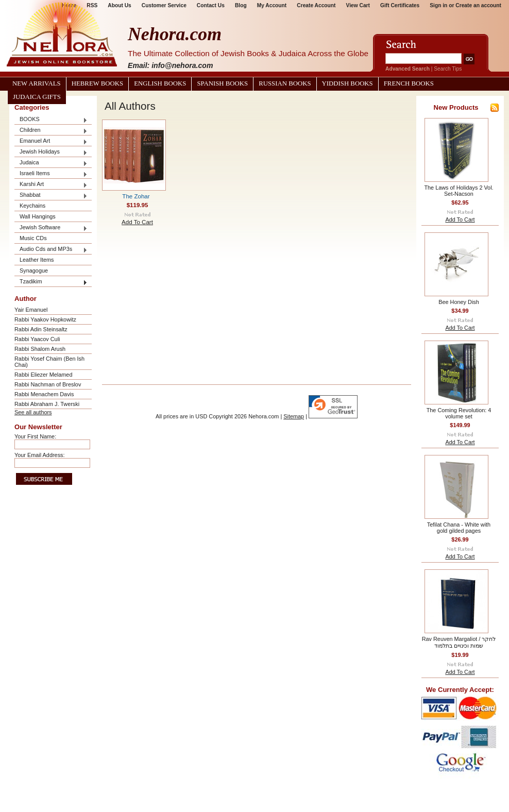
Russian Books (285, 83)
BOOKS (51, 120)
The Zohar (136, 196)
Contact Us (211, 5)
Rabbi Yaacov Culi (37, 339)
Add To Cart (137, 222)
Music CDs (33, 238)
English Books (160, 83)
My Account (272, 5)
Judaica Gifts (37, 97)
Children (51, 131)
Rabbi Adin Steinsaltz (41, 329)
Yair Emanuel (31, 310)
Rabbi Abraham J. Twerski (47, 404)
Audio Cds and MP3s (51, 250)
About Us (119, 5)
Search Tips (448, 69)
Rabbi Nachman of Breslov (48, 384)
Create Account (316, 5)
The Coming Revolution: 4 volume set (459, 413)
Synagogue (34, 270)
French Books (409, 83)
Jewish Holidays (51, 152)
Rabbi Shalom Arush (40, 349)
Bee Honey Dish (459, 302)
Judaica (51, 163)
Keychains (32, 206)
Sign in (438, 5)
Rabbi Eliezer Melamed (43, 375)
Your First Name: (35, 436)
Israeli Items (51, 174)
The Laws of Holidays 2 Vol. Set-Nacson (459, 191)
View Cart (358, 5)
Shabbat (51, 196)
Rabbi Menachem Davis (44, 394)
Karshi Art (51, 185)
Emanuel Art (51, 141)
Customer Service (164, 5)
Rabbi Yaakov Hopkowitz (45, 319)
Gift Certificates (400, 5)
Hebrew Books (97, 83)
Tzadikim (51, 282)
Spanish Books (222, 83)
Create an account (478, 5)
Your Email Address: (40, 455)
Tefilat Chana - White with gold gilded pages (459, 528)
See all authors (33, 412)
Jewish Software (51, 228)
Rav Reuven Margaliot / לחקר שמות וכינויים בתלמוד (459, 642)
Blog (241, 5)
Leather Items (37, 260)
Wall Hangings (38, 216)
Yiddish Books (347, 83)
